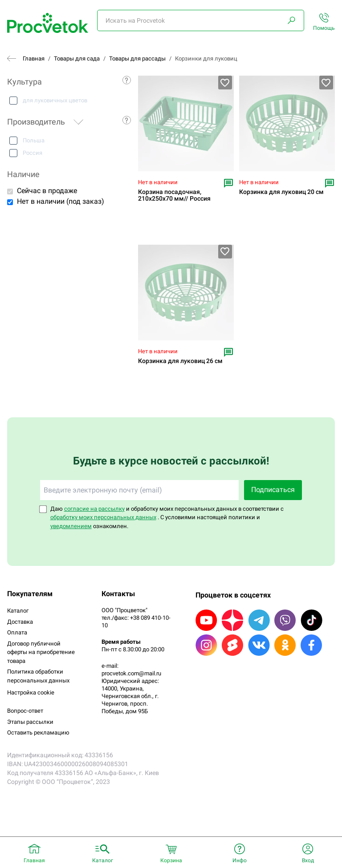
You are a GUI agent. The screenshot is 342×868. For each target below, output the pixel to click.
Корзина (171, 860)
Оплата (17, 632)
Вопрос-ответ (25, 711)
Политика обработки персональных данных (38, 676)
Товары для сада (77, 59)
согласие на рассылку (94, 509)
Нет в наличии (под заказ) (61, 201)
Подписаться (273, 490)
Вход (308, 860)
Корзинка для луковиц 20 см (281, 192)
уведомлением (71, 526)
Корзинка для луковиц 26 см (180, 361)
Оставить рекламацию (38, 733)
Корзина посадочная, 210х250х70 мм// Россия (174, 195)
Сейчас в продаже (47, 191)
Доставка (20, 622)
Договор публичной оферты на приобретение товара (41, 652)
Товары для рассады (137, 59)
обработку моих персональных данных (103, 517)
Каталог (18, 611)
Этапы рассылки (30, 722)
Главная (34, 59)
